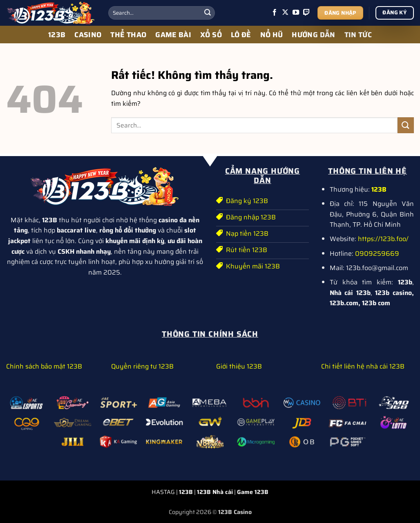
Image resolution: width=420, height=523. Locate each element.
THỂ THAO (128, 35)
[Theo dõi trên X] (285, 13)
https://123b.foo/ (383, 239)
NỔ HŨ (272, 35)
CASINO (88, 35)
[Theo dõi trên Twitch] (306, 13)
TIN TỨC (358, 35)
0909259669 (377, 254)
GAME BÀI (173, 35)
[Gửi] (208, 13)
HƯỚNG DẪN (313, 35)
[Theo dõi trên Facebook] (275, 13)
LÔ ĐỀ (241, 35)
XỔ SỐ (211, 35)
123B (57, 35)
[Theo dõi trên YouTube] (296, 13)
